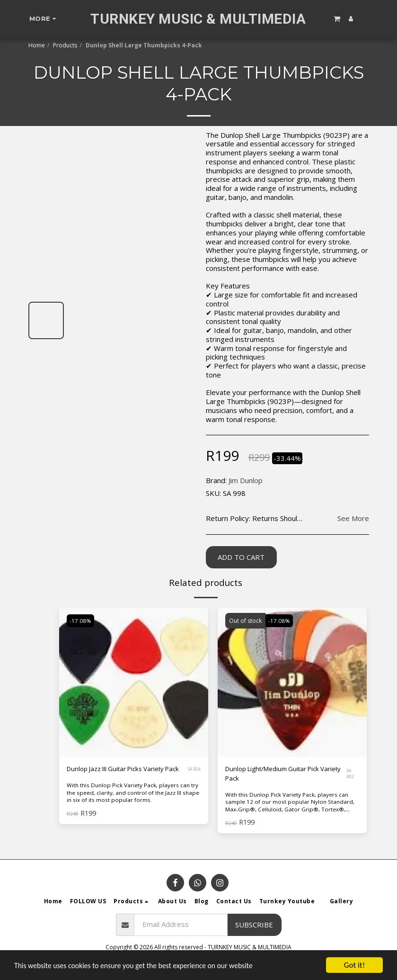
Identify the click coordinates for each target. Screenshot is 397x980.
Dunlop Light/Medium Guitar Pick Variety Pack (278, 775)
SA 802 (352, 775)
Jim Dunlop (246, 480)
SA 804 (192, 775)
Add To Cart (241, 557)
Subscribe (254, 926)
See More (353, 518)
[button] (337, 18)
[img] (292, 682)
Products (65, 45)
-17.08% (81, 621)
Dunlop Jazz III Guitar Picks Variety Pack (123, 775)
